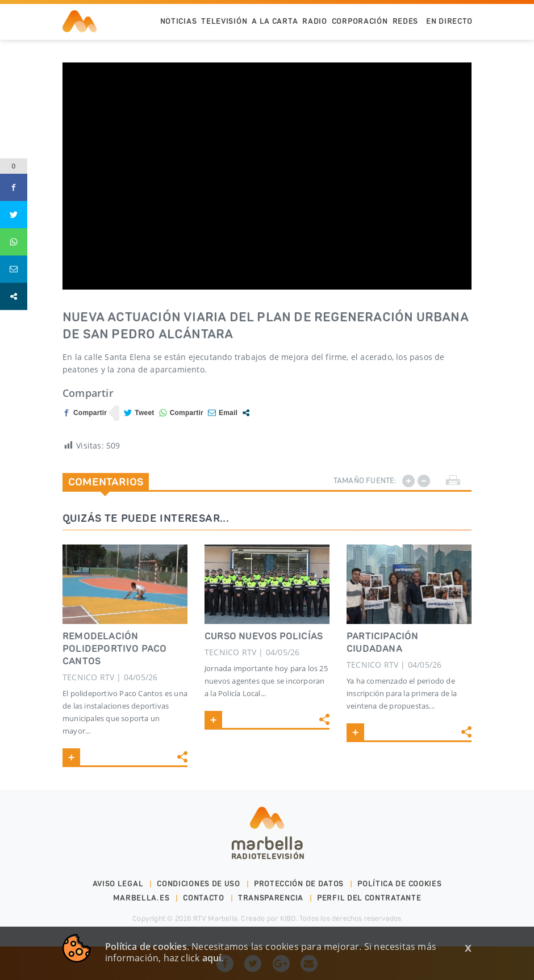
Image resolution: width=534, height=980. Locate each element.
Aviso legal (118, 884)
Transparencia (271, 898)
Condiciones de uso (199, 884)
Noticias (179, 21)
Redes (406, 21)
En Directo (449, 21)
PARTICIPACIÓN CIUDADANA (383, 642)
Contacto (204, 898)
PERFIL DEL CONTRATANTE (369, 898)
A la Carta (275, 21)
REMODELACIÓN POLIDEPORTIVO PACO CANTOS (115, 648)
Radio (315, 21)
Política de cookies (399, 884)
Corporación (360, 21)
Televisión (224, 21)
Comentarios (106, 481)
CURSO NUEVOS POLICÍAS (264, 636)
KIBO (288, 918)
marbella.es (141, 898)
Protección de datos (299, 884)
